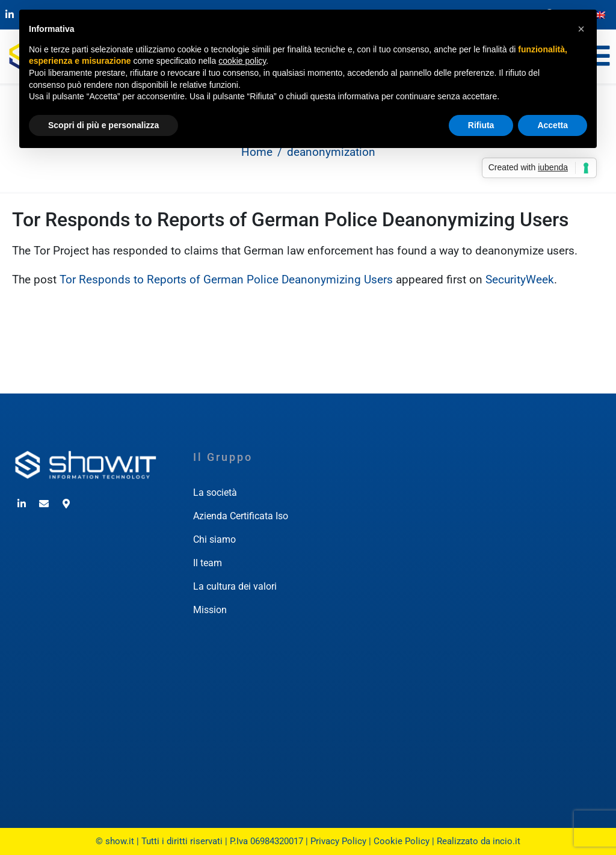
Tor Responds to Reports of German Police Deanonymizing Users (290, 220)
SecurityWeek (520, 279)
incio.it (507, 841)
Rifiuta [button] (481, 125)
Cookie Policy (402, 841)
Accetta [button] (553, 125)
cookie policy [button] (242, 61)
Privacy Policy (338, 841)
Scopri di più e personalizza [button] (103, 125)
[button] (581, 29)
